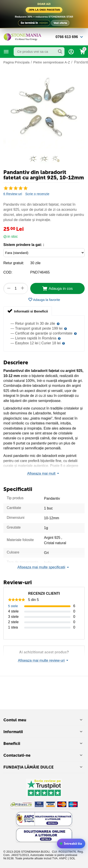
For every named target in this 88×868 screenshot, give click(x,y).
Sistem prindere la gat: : (24, 245)
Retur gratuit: (14, 263)
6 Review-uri (13, 194)
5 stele (13, 606)
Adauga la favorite (44, 300)
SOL (72, 858)
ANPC (63, 858)
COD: (8, 272)
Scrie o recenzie (37, 194)
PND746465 (40, 272)
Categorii (6, 52)
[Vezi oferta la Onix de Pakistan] (44, 14)
